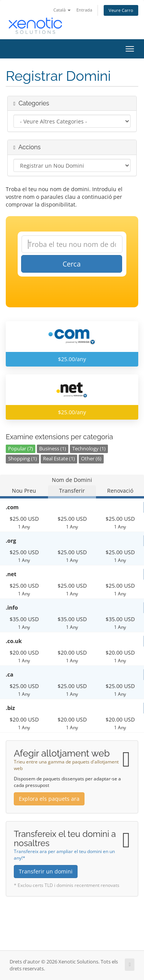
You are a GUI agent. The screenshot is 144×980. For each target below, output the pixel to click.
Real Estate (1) (59, 459)
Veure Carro (121, 10)
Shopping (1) (22, 459)
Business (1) (53, 449)
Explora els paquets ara (49, 799)
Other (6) (91, 459)
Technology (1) (89, 449)
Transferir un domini (46, 871)
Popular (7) (21, 449)
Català (62, 10)
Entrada (84, 10)
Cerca (72, 264)
